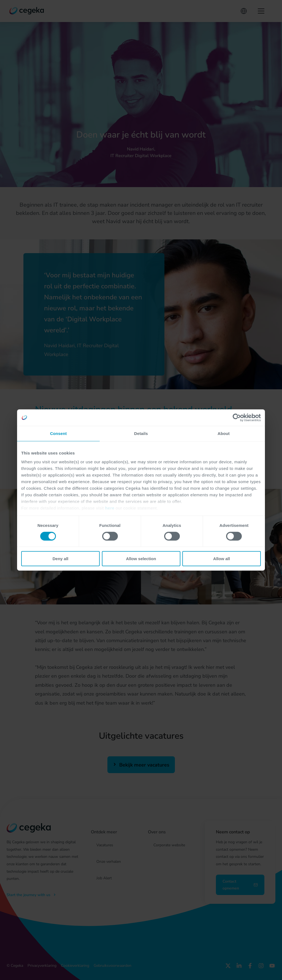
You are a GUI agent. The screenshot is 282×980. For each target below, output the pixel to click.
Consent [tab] (59, 433)
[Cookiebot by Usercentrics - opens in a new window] (237, 418)
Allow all (222, 559)
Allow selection (141, 559)
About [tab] (224, 433)
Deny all (61, 559)
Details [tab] (141, 433)
